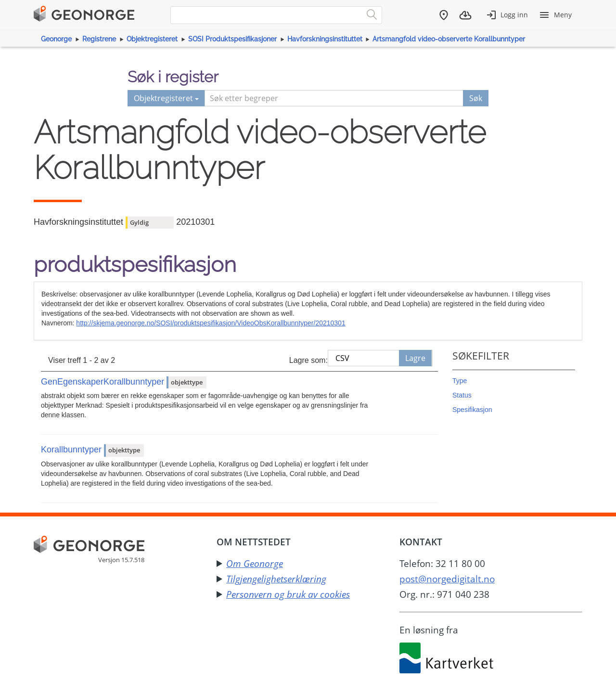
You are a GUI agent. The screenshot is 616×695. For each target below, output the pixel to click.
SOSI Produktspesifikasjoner (232, 39)
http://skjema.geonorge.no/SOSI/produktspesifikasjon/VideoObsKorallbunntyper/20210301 (211, 323)
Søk (476, 98)
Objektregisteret (152, 39)
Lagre (415, 358)
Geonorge (56, 39)
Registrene (99, 39)
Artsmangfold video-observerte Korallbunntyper (449, 39)
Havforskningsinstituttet (325, 39)
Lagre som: (308, 360)
